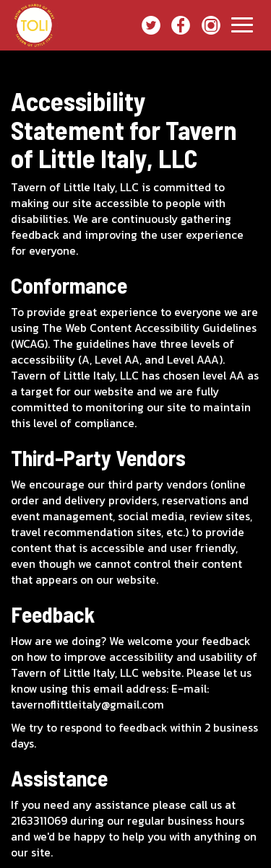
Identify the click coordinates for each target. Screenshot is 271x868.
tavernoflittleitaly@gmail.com (87, 705)
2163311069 (39, 821)
